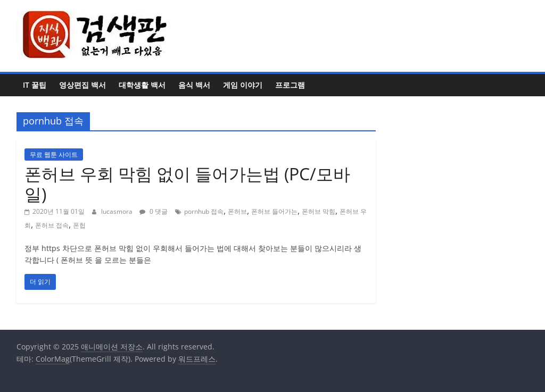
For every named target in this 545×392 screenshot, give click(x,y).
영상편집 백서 (82, 85)
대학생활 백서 (142, 85)
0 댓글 (154, 211)
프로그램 (290, 85)
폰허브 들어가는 (274, 211)
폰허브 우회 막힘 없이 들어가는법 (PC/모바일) (187, 184)
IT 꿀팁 (35, 85)
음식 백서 (194, 85)
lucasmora (118, 211)
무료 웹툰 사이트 (54, 155)
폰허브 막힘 (319, 211)
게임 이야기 (243, 85)
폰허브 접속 (52, 225)
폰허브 (237, 211)
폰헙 (79, 225)
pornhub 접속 (204, 211)
